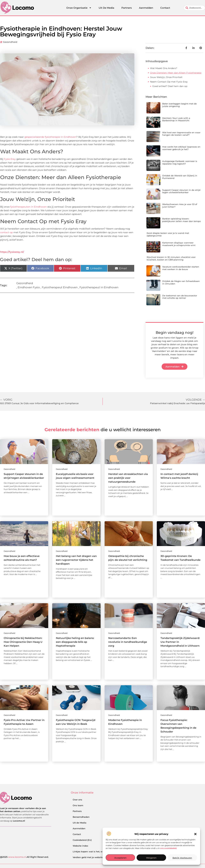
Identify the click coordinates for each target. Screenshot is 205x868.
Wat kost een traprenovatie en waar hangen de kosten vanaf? (181, 134)
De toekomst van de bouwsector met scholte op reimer (180, 297)
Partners (127, 8)
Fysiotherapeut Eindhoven (60, 287)
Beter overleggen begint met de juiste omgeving (179, 105)
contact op (6, 232)
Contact (165, 8)
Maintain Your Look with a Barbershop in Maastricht (176, 119)
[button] (195, 834)
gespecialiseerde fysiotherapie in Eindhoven (50, 137)
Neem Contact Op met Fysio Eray (169, 82)
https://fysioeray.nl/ (12, 252)
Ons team (78, 805)
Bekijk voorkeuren (182, 858)
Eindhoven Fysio (29, 287)
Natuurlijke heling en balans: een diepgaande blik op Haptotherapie (75, 642)
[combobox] (194, 8)
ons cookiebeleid (168, 848)
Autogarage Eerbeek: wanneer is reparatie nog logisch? (180, 162)
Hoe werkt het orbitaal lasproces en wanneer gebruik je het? (181, 148)
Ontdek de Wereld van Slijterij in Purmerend (180, 177)
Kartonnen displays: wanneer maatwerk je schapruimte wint (179, 244)
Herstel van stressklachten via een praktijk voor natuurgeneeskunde (128, 478)
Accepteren (120, 858)
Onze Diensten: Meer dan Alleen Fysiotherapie (176, 73)
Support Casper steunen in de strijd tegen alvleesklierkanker (181, 191)
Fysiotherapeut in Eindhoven (99, 287)
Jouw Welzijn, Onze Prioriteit (166, 77)
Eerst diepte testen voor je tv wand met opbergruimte (168, 234)
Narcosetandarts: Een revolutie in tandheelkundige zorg (128, 642)
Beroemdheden (81, 817)
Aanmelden (146, 8)
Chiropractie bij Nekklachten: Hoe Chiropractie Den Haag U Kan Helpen (23, 642)
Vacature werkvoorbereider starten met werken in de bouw (181, 268)
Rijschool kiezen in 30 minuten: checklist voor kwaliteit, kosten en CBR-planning (171, 258)
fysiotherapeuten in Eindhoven (29, 207)
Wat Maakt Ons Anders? (164, 68)
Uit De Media (106, 8)
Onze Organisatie (79, 8)
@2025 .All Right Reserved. (24, 857)
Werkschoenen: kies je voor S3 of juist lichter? (180, 206)
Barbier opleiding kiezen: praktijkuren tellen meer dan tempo (181, 220)
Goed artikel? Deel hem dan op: (170, 86)
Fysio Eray (10, 159)
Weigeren (151, 858)
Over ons (77, 800)
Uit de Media (80, 823)
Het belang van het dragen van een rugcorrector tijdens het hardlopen (76, 560)
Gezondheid (10, 42)
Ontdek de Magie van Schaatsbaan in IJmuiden (181, 282)
